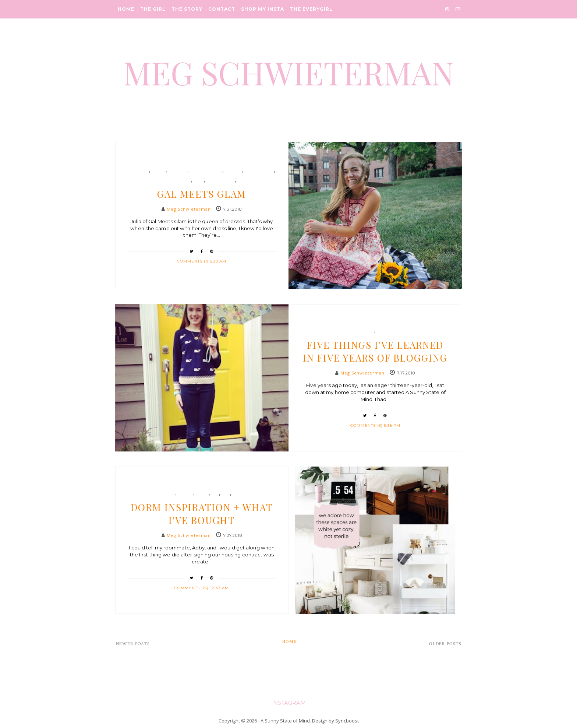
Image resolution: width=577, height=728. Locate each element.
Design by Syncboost (335, 721)
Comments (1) (194, 261)
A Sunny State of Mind (285, 721)
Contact (222, 9)
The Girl (153, 9)
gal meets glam (173, 180)
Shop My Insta (263, 9)
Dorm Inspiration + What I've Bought (202, 514)
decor (185, 493)
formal (233, 170)
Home (126, 9)
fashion (178, 170)
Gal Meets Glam (202, 194)
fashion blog (206, 170)
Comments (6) (367, 425)
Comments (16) (192, 588)
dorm (202, 493)
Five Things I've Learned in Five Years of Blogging (375, 351)
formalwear (259, 170)
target (240, 493)
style (243, 180)
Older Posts (445, 644)
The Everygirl (311, 9)
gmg (199, 180)
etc (370, 331)
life (380, 331)
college (165, 493)
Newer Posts (133, 644)
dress (159, 170)
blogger (139, 170)
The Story (187, 9)
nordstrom (221, 180)
